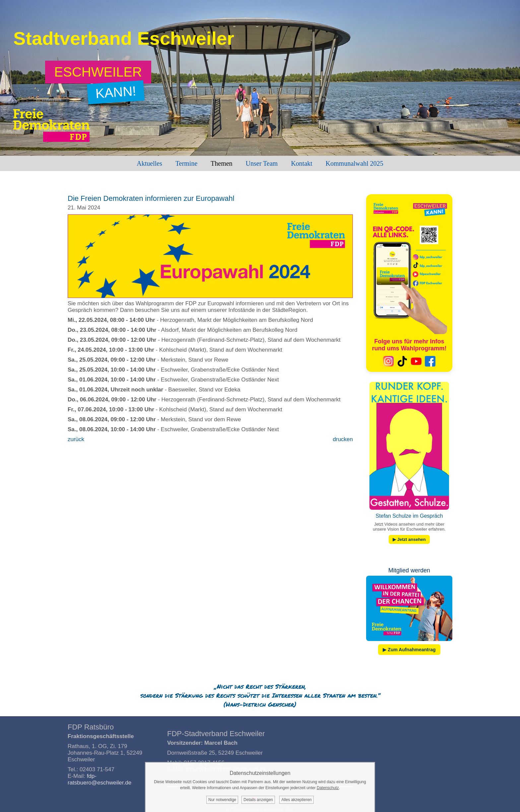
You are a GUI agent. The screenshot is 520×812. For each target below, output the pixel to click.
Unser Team (262, 163)
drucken (343, 439)
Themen (222, 163)
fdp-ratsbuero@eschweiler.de (99, 779)
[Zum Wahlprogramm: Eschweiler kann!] (98, 72)
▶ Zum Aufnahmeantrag (409, 650)
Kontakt (301, 163)
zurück (76, 439)
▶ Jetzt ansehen (409, 539)
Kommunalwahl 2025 (355, 163)
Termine (186, 163)
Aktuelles (149, 163)
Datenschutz (328, 788)
